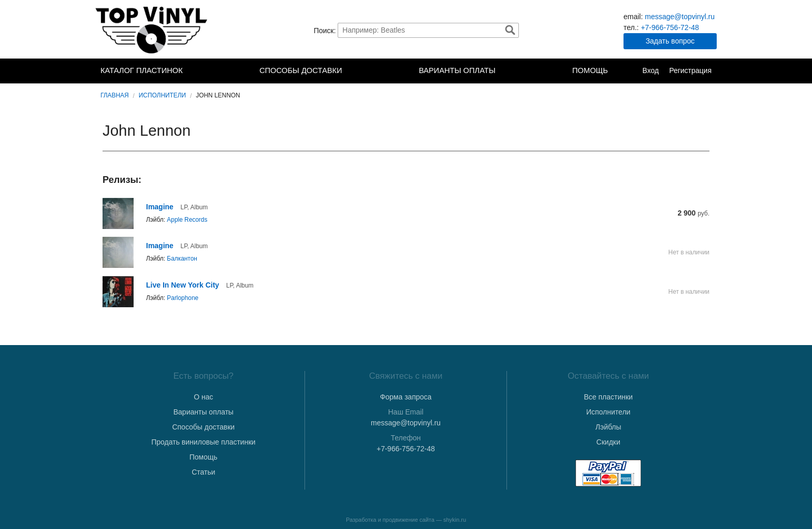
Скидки (608, 442)
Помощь (590, 70)
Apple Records (187, 220)
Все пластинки (608, 397)
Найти (510, 30)
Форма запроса (406, 397)
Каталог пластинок (142, 70)
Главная (115, 95)
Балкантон (182, 259)
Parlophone (183, 298)
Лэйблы (608, 427)
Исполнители (162, 95)
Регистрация (690, 70)
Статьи (203, 472)
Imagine (160, 207)
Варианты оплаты (457, 70)
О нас (203, 397)
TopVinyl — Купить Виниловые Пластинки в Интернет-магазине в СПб (152, 30)
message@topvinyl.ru (680, 17)
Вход (650, 70)
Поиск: (325, 30)
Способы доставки (301, 70)
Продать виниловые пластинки (203, 442)
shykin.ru (455, 520)
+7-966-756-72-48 (670, 27)
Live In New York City (183, 285)
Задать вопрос (670, 41)
